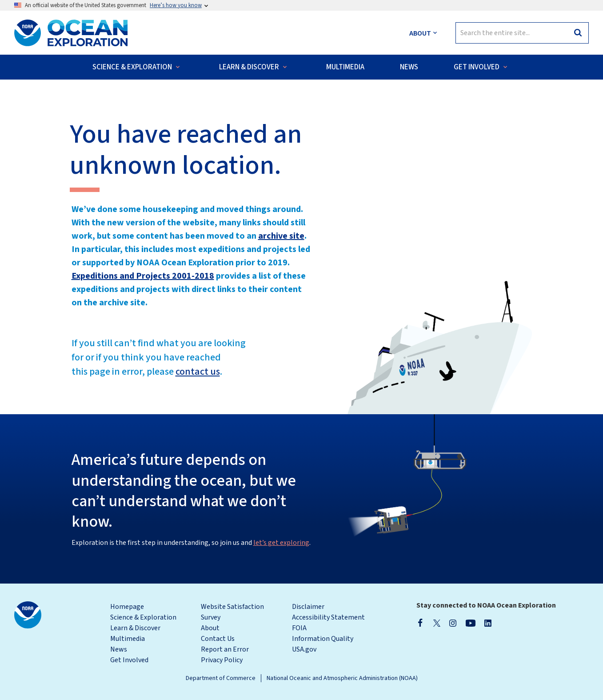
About (210, 628)
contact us (198, 372)
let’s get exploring (281, 543)
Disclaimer (308, 607)
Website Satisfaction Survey (232, 612)
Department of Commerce (221, 678)
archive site (281, 236)
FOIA (299, 628)
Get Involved (129, 660)
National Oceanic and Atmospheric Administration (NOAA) (342, 678)
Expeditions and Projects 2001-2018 (143, 276)
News (119, 649)
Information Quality (323, 639)
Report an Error (225, 649)
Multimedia (128, 639)
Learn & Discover (135, 628)
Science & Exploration (143, 617)
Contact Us (218, 639)
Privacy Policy (222, 660)
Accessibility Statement (328, 617)
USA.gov (304, 649)
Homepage (127, 607)
